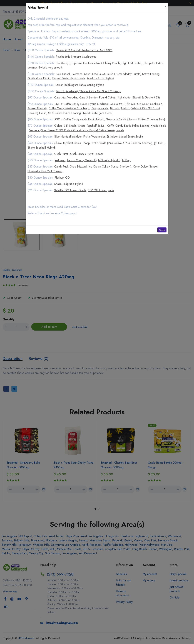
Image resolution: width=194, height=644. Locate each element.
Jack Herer (106, 113)
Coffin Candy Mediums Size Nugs (69, 108)
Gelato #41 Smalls (65, 126)
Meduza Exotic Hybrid (101, 78)
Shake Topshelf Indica (68, 143)
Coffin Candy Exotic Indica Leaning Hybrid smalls (137, 126)
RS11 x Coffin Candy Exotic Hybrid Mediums (81, 104)
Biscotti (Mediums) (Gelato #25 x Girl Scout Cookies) (88, 91)
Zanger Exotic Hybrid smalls (69, 78)
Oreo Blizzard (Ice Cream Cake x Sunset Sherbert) (100, 167)
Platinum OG (62, 178)
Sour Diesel (63, 74)
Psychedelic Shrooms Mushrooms (76, 57)
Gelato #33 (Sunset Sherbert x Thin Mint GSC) (84, 50)
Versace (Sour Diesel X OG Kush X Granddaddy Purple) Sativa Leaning (116, 74)
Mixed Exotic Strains (131, 137)
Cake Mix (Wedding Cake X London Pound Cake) (85, 97)
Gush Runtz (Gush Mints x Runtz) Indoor (79, 154)
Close (162, 230)
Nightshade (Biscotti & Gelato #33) (138, 97)
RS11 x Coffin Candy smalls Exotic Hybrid (79, 119)
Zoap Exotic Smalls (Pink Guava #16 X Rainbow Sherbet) (118, 143)
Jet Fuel (159, 143)
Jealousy (60, 160)
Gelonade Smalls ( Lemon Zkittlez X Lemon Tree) (135, 119)
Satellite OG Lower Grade (70, 190)
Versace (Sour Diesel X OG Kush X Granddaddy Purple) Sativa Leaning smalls (77, 130)
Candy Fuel (61, 167)
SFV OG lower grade (101, 190)
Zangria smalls (100, 108)
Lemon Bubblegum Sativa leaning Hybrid (80, 85)
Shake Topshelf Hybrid (41, 148)
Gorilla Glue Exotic (39, 78)
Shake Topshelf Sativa (92, 126)
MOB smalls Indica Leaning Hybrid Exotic (73, 113)
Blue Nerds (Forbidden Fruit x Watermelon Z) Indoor (86, 137)
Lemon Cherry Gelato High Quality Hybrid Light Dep (99, 160)
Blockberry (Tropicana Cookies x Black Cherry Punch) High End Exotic (99, 63)
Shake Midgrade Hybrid (69, 184)
